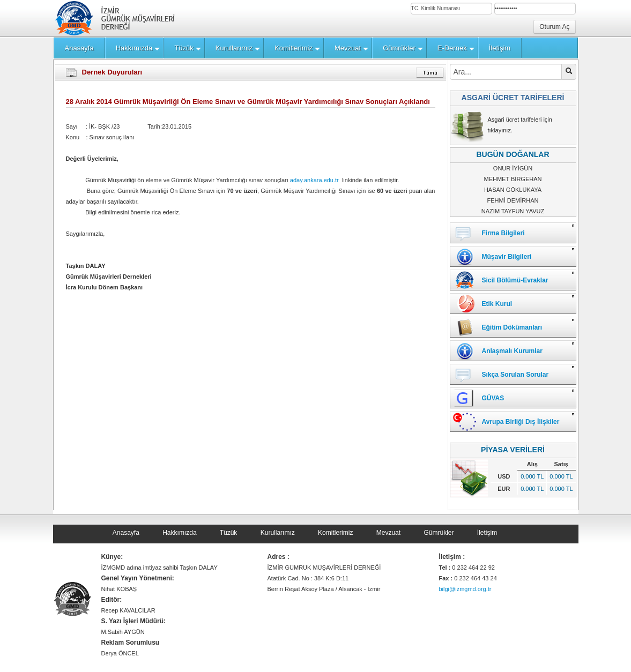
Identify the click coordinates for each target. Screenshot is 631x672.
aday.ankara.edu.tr (314, 180)
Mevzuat (388, 533)
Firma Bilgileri (503, 233)
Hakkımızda (179, 533)
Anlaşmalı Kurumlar (512, 351)
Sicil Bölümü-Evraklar (515, 280)
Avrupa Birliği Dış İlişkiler (521, 422)
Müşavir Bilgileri (507, 257)
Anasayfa (126, 533)
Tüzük (229, 533)
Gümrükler (439, 533)
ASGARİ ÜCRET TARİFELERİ (513, 98)
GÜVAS (493, 398)
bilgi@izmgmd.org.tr (465, 589)
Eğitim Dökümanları (512, 327)
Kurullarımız (278, 533)
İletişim (487, 533)
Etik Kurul (497, 304)
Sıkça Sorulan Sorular (515, 375)
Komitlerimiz (335, 533)
